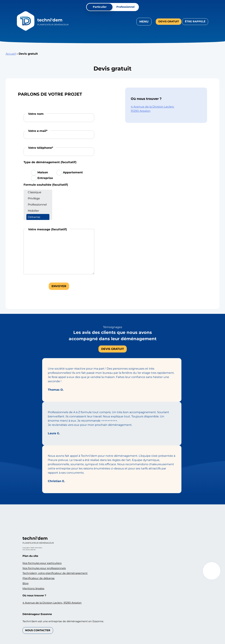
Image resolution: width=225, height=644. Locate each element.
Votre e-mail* (38, 131)
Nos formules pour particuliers (42, 563)
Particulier (100, 7)
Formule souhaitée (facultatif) (46, 185)
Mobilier (38, 211)
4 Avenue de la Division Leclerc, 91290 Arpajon (52, 603)
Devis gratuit (169, 21)
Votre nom (36, 114)
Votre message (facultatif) (48, 229)
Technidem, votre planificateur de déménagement (55, 573)
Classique (38, 192)
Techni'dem (50, 20)
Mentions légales (33, 588)
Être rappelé (195, 21)
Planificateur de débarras (38, 578)
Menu (144, 22)
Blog (25, 583)
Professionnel (125, 7)
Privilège (38, 198)
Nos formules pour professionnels (44, 568)
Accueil (11, 54)
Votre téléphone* (41, 148)
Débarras (38, 217)
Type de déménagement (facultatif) (50, 162)
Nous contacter (38, 630)
